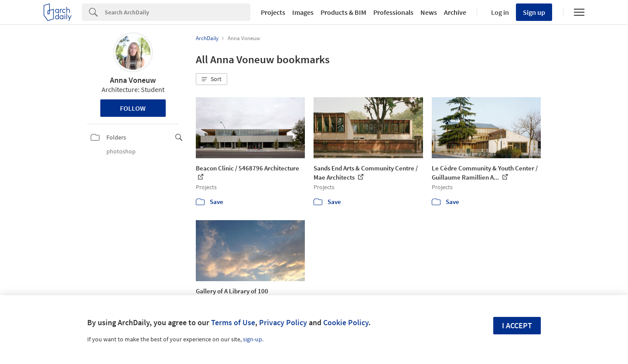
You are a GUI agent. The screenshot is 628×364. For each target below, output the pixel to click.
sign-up (253, 339)
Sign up (534, 12)
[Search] (177, 12)
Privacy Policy (283, 322)
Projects (273, 12)
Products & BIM (343, 12)
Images (303, 12)
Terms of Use (233, 322)
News (429, 12)
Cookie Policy (346, 322)
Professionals (393, 12)
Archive (455, 12)
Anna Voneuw (133, 80)
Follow (133, 108)
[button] (212, 79)
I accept (517, 325)
